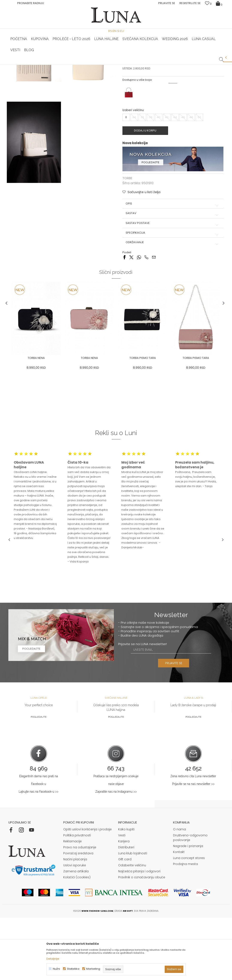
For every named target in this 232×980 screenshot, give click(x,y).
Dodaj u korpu (147, 194)
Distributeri (126, 910)
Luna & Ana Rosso (188, 65)
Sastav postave (172, 286)
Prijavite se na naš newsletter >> (193, 846)
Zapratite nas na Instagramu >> (116, 854)
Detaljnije (53, 959)
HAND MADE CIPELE (44, 65)
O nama (179, 892)
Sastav (172, 276)
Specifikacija (172, 296)
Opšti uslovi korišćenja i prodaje (87, 892)
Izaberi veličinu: (133, 174)
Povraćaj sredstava (78, 916)
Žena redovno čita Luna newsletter (193, 838)
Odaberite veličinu (132, 928)
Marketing (93, 969)
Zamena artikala (76, 934)
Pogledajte (39, 779)
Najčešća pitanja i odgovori (139, 934)
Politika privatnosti (77, 898)
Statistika (73, 969)
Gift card (125, 922)
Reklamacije (72, 904)
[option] (44, 65)
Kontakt (179, 914)
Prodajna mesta (185, 926)
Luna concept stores (189, 920)
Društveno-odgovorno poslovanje (190, 900)
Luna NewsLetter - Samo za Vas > (117, 65)
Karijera (124, 904)
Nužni (56, 969)
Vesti (122, 898)
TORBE (54, 71)
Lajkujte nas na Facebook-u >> (39, 854)
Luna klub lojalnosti (133, 916)
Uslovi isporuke (75, 928)
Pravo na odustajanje (80, 910)
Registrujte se (190, 3)
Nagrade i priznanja (188, 908)
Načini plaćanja (75, 922)
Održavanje (172, 306)
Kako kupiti (126, 892)
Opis (172, 267)
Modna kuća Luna (20, 71)
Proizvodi (41, 71)
